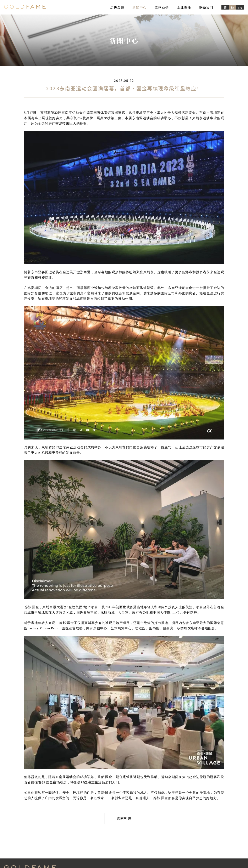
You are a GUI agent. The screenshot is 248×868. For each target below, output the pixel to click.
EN (240, 7)
